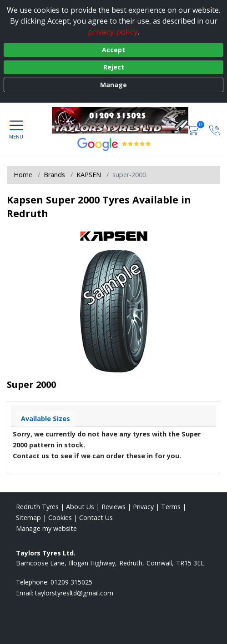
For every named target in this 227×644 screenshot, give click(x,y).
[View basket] (194, 129)
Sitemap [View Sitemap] (28, 518)
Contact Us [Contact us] (96, 518)
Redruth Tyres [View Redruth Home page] (37, 507)
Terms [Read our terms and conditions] (171, 507)
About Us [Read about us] (80, 507)
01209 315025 (71, 582)
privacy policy (113, 32)
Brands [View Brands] (54, 175)
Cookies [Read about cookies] (60, 518)
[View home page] (125, 120)
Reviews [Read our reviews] (113, 507)
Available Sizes (45, 419)
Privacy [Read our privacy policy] (143, 507)
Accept (113, 50)
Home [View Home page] (23, 175)
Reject (114, 67)
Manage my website (46, 528)
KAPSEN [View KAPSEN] (89, 175)
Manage (113, 85)
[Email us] (74, 593)
